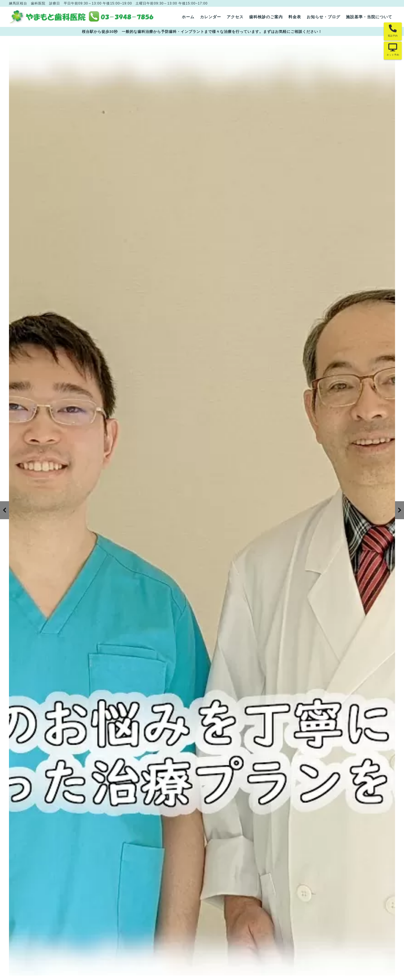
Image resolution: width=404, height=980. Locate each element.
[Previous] (4, 510)
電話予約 (393, 36)
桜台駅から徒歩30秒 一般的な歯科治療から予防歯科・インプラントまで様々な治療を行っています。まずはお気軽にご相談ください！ (202, 32)
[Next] (400, 510)
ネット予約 (393, 55)
